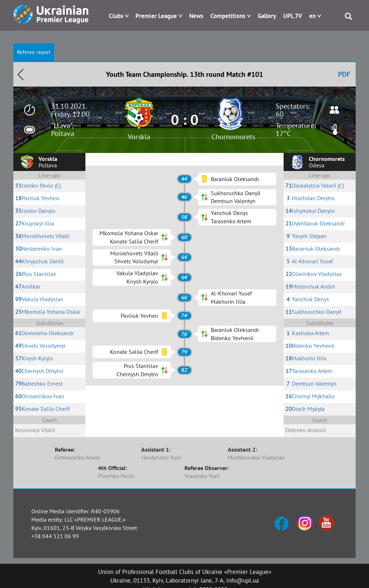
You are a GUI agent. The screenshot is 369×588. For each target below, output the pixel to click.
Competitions (228, 16)
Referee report (34, 52)
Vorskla (139, 137)
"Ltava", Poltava (63, 130)
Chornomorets (233, 137)
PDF (344, 74)
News (196, 16)
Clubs (116, 16)
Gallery (267, 16)
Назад (21, 74)
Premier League (156, 16)
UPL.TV (293, 16)
